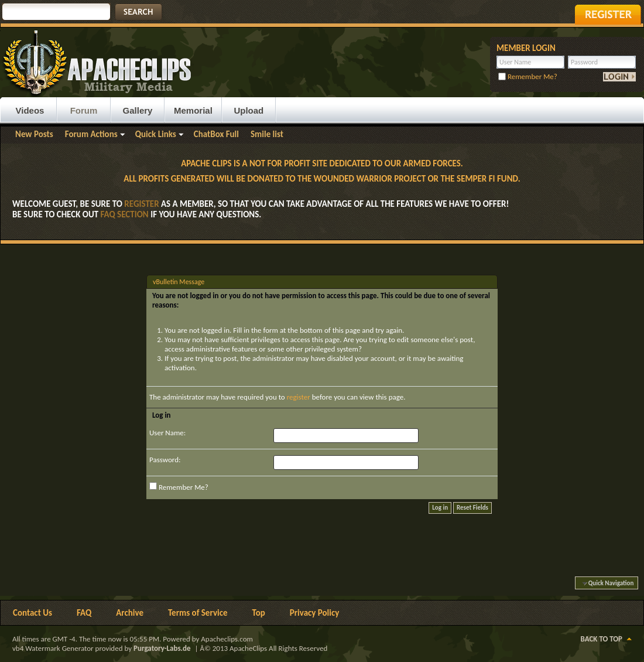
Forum (84, 110)
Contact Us (32, 613)
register (299, 397)
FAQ (84, 613)
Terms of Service (198, 613)
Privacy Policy (315, 613)
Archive (130, 613)
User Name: (167, 433)
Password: (165, 460)
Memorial (193, 110)
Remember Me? (528, 76)
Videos (30, 110)
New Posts (34, 134)
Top (259, 613)
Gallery (138, 110)
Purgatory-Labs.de (162, 648)
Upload (249, 110)
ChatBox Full (216, 134)
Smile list (267, 134)
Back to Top (602, 639)
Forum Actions (91, 134)
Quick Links (156, 134)
